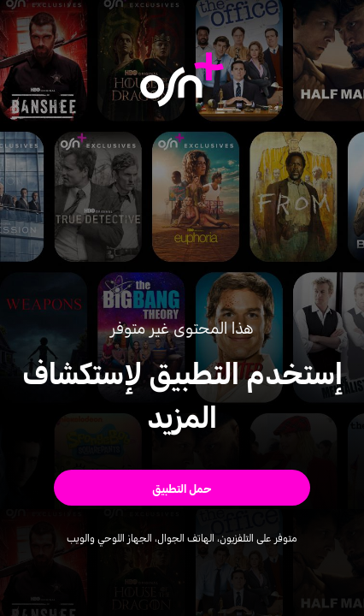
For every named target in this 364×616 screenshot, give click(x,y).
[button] (182, 487)
